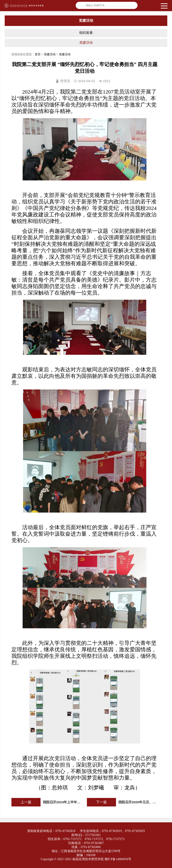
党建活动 (86, 42)
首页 (38, 54)
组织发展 (86, 33)
